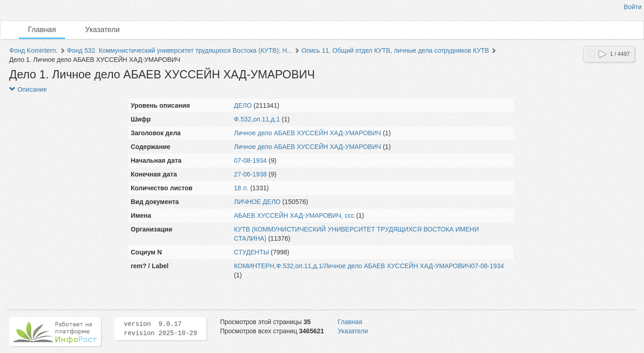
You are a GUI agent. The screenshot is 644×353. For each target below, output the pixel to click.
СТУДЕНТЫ (251, 252)
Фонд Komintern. (33, 50)
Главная (42, 30)
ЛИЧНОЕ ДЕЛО (257, 202)
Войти (633, 7)
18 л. (241, 188)
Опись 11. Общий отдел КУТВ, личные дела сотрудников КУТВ (395, 50)
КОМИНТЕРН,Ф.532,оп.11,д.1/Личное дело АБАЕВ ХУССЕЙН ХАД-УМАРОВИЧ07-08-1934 (369, 266)
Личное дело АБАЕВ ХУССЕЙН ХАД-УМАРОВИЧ (308, 133)
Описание (28, 89)
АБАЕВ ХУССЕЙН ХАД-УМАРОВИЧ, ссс (294, 215)
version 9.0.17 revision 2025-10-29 (161, 329)
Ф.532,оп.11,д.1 (257, 119)
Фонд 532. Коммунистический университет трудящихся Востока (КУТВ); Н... (180, 50)
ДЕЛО (243, 105)
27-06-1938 (250, 174)
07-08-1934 (250, 160)
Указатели (103, 30)
